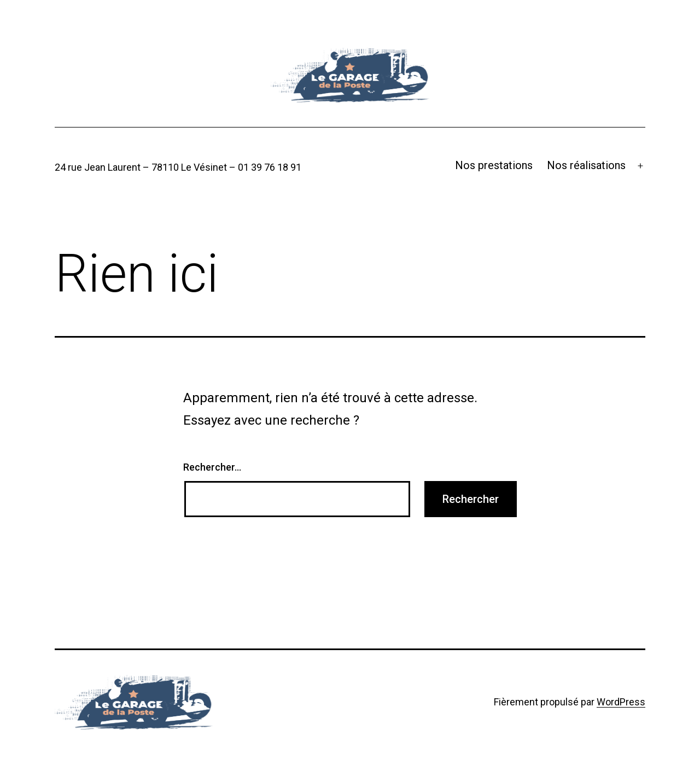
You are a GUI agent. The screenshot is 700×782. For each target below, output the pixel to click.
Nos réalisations (586, 165)
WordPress (621, 702)
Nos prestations (494, 165)
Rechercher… (212, 467)
